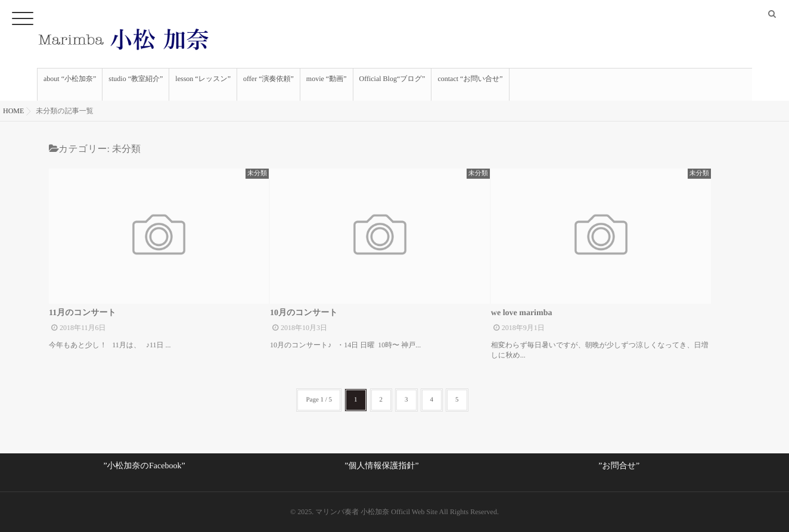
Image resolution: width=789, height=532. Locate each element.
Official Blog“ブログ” (392, 85)
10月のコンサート (304, 313)
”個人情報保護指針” (381, 466)
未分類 (257, 173)
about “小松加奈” (70, 85)
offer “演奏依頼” (268, 85)
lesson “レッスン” (203, 85)
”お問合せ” (619, 466)
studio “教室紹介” (136, 85)
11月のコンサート (83, 313)
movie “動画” (327, 85)
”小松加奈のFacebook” (144, 466)
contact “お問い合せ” (470, 85)
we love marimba (522, 313)
